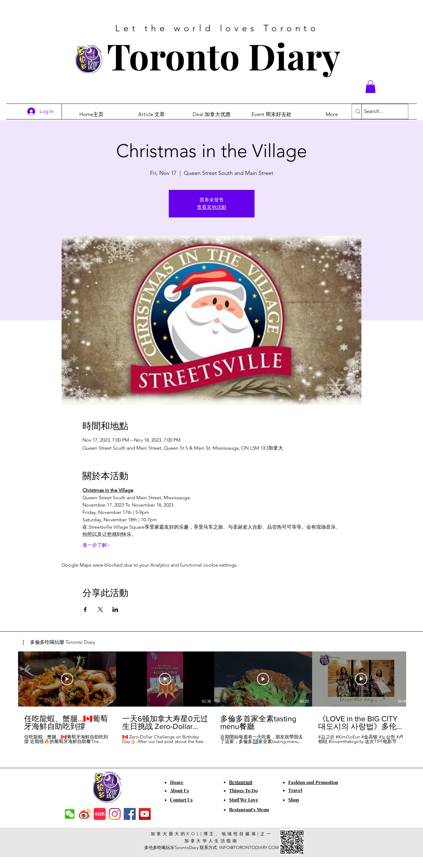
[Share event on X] (100, 609)
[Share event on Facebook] (85, 609)
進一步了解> (96, 545)
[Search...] (380, 111)
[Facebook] (130, 814)
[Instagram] (115, 814)
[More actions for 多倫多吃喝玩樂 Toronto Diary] (59, 642)
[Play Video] (67, 679)
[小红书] (100, 814)
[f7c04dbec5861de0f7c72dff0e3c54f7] (70, 814)
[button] (370, 87)
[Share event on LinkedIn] (115, 609)
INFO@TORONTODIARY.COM (249, 847)
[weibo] (85, 814)
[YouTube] (145, 814)
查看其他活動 (212, 207)
